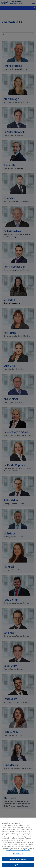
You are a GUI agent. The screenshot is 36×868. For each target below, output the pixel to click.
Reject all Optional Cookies (18, 863)
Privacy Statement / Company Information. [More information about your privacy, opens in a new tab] (18, 854)
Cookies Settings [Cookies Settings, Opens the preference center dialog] (18, 857)
